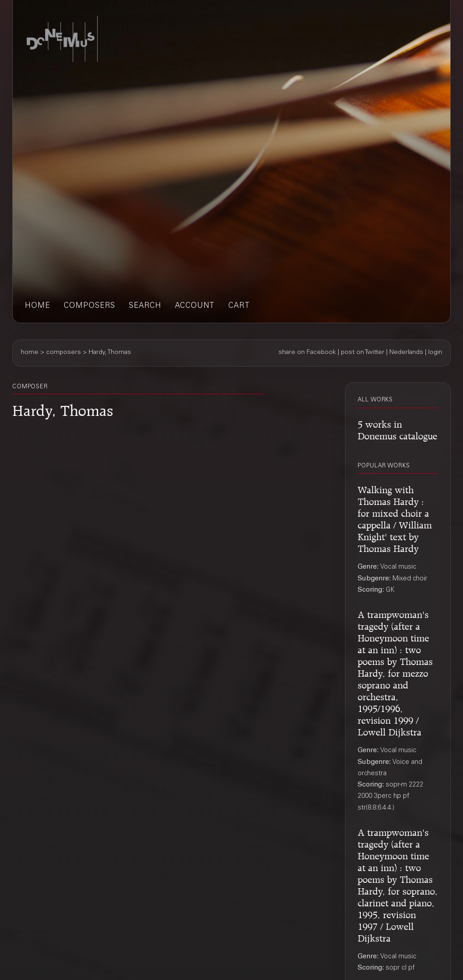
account (195, 306)
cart (239, 306)
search (145, 306)
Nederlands (406, 353)
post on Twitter (363, 353)
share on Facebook (307, 353)
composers (90, 306)
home (38, 306)
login (435, 353)
